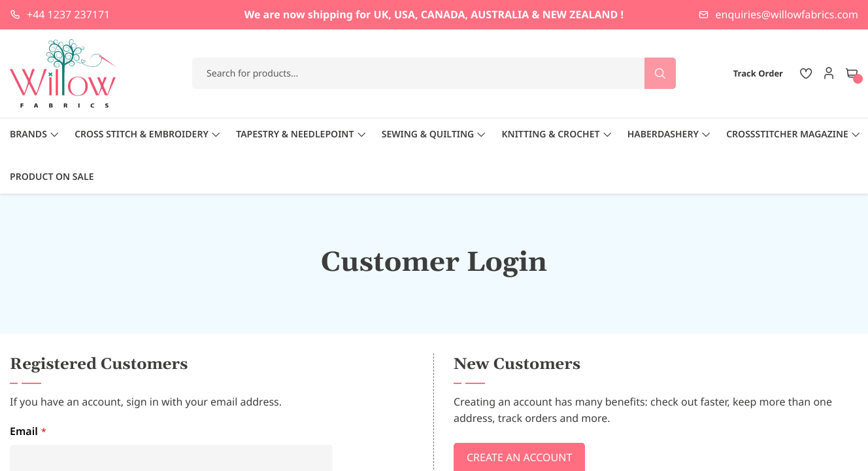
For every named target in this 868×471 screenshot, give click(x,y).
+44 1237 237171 (68, 14)
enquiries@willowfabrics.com (787, 14)
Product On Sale (52, 177)
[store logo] (63, 74)
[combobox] (434, 73)
